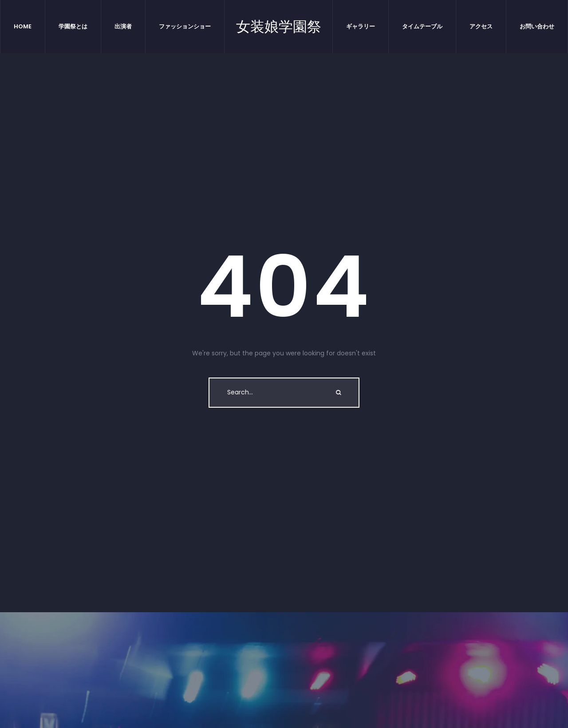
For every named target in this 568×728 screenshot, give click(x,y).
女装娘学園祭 (279, 27)
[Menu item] (23, 27)
